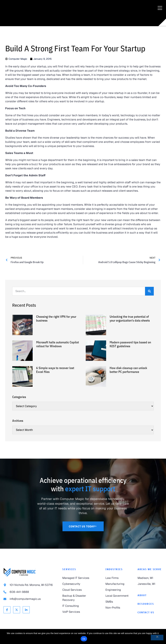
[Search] (149, 291)
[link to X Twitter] (17, 610)
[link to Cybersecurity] (80, 584)
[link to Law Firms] (118, 578)
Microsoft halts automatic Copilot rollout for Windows (58, 344)
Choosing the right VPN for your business (56, 319)
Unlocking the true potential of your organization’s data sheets (130, 319)
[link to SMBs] (118, 602)
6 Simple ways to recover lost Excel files (55, 370)
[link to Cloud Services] (80, 590)
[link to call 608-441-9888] (29, 592)
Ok (84, 639)
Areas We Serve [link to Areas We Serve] (150, 569)
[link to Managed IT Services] (80, 578)
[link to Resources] (150, 604)
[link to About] (150, 595)
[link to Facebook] (7, 610)
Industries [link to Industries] (114, 569)
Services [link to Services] (69, 569)
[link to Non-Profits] (118, 608)
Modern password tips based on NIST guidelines (130, 344)
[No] (157, 638)
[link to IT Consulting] (80, 606)
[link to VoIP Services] (80, 612)
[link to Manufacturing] (118, 584)
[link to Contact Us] (83, 526)
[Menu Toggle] (160, 8)
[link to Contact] (150, 612)
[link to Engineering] (118, 590)
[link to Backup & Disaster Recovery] (80, 598)
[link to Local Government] (118, 596)
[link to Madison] (150, 578)
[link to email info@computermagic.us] (29, 599)
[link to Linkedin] (26, 610)
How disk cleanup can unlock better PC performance (128, 370)
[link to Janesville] (150, 584)
